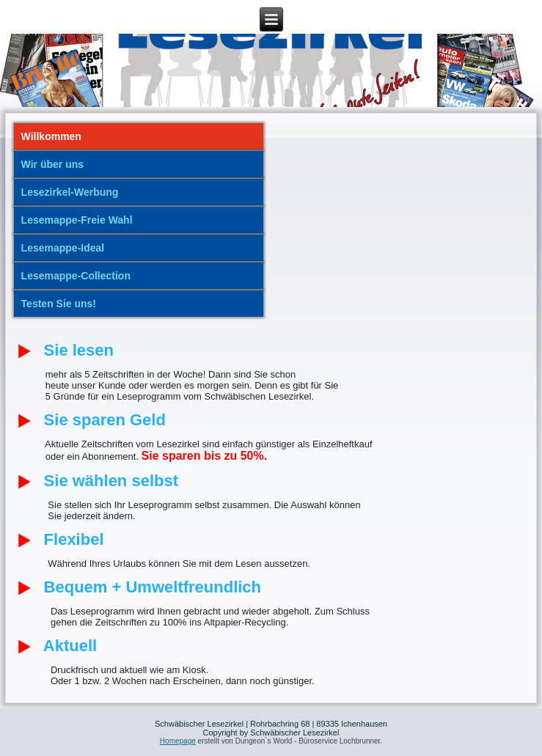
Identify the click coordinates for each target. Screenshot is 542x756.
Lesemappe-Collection (76, 276)
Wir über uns (52, 164)
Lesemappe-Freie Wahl (77, 220)
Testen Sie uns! (59, 304)
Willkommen (51, 136)
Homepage (178, 741)
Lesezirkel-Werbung (70, 192)
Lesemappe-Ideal (63, 248)
